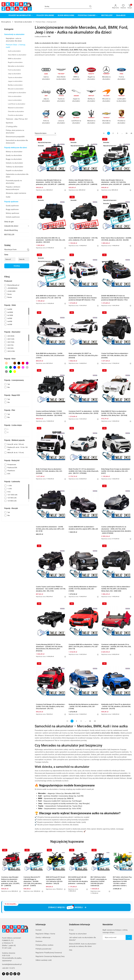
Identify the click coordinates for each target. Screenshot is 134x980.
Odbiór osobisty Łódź (44, 960)
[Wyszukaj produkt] (68, 6)
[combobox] (46, 133)
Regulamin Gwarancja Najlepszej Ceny (50, 956)
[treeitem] (17, 34)
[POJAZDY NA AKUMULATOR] (21, 16)
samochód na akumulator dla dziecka (105, 733)
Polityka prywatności (43, 949)
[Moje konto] (116, 7)
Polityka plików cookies (44, 945)
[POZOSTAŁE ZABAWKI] (88, 16)
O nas (71, 930)
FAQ (71, 950)
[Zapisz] (129, 937)
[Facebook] (4, 974)
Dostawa (39, 941)
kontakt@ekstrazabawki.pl (12, 964)
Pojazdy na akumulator (78, 934)
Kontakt (39, 930)
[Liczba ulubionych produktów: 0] (123, 7)
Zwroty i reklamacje (43, 937)
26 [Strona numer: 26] (127, 133)
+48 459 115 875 (8, 968)
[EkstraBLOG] (121, 16)
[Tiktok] (15, 974)
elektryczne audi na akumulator (119, 776)
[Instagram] (7, 974)
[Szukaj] (28, 250)
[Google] (19, 974)
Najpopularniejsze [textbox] (41, 133)
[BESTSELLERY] (107, 16)
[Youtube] (11, 974)
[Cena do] (24, 259)
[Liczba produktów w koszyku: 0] (130, 7)
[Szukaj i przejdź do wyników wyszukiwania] (90, 7)
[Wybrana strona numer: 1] (109, 133)
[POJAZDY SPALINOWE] (45, 16)
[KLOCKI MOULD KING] (66, 16)
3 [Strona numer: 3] (118, 133)
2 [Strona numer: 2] (113, 133)
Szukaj (17, 266)
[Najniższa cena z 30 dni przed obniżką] (65, 190)
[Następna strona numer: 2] (131, 133)
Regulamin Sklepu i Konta (45, 934)
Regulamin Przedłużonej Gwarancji (49, 953)
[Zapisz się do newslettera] (114, 937)
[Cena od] (10, 259)
